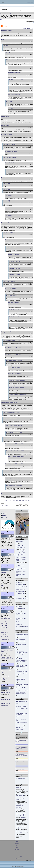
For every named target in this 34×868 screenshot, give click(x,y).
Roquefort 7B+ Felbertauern (21, 564)
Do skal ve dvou (20, 725)
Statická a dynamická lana (21, 702)
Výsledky (4, 595)
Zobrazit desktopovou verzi (17, 866)
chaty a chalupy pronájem (20, 799)
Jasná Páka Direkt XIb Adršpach (20, 566)
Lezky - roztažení (6, 223)
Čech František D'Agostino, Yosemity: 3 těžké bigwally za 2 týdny (22, 653)
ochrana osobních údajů (17, 857)
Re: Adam (25, 622)
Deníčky (3, 609)
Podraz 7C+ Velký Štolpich (21, 553)
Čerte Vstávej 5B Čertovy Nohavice (21, 572)
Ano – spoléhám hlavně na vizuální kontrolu (21, 748)
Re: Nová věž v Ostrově (10, 144)
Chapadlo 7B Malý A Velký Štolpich (21, 560)
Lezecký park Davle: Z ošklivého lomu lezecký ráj (22, 646)
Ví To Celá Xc (5, 635)
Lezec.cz (30, 2)
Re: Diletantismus (20, 609)
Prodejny (4, 665)
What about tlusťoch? (12, 60)
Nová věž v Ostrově (6, 134)
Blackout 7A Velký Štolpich (21, 558)
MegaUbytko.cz (20, 796)
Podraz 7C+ (4, 628)
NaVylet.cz (23, 817)
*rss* (17, 855)
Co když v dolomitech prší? (8, 332)
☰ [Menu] (3, 2)
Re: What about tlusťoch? (14, 67)
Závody (3, 552)
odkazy (17, 847)
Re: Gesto (18, 582)
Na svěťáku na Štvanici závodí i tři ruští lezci (22, 635)
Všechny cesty (19, 542)
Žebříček (3, 567)
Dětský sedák (19, 730)
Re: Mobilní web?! (20, 585)
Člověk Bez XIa (5, 637)
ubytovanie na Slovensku (19, 806)
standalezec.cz (5, 692)
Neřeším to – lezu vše (20, 769)
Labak (18, 717)
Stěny (3, 644)
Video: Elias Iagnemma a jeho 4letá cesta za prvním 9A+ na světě (22, 686)
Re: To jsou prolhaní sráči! (21, 614)
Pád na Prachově (20, 589)
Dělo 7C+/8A (4, 623)
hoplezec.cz (5, 706)
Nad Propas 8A (5, 621)
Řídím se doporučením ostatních (21, 762)
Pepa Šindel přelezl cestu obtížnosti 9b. (21, 640)
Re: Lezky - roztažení (9, 233)
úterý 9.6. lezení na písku (21, 720)
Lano (23, 727)
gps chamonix (5, 493)
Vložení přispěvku (28, 28)
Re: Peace (18, 606)
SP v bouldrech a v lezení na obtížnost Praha (21, 679)
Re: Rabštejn (7, 184)
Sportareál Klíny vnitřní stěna (7, 651)
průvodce (17, 849)
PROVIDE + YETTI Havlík (6, 672)
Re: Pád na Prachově (21, 587)
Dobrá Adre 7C (5, 625)
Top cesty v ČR (20, 545)
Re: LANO (6, 46)
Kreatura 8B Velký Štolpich (21, 551)
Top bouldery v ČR (20, 548)
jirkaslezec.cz (5, 696)
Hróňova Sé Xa (5, 639)
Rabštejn (4, 178)
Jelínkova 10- (5, 632)
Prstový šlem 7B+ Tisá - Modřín (20, 575)
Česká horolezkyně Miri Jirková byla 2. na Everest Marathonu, (22, 692)
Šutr (2, 655)
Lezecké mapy (19, 781)
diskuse (17, 843)
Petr (1, 20)
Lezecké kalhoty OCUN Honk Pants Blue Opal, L (22, 708)
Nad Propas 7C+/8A (6, 619)
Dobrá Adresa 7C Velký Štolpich (20, 555)
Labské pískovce (20, 833)
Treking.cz (18, 788)
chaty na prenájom (20, 815)
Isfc (27, 596)
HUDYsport (4, 676)
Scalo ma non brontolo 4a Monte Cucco (21, 569)
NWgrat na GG (5, 116)
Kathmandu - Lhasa (6, 31)
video (17, 853)
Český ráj (18, 828)
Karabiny (18, 727)
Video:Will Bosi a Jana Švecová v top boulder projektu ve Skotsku (21, 660)
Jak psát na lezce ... (21, 778)
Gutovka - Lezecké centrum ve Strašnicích (7, 658)
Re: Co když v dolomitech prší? (12, 340)
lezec (17, 842)
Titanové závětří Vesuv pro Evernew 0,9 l (22, 714)
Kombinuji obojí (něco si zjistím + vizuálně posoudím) (21, 755)
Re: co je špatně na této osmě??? (12, 412)
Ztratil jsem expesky (21, 723)
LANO (3, 40)
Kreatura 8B (4, 630)
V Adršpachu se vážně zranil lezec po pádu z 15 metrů (21, 673)
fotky (17, 851)
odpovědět (31, 23)
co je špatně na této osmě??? (9, 402)
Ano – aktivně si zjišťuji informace (21, 741)
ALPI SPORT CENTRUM (5, 679)
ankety (17, 845)
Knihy (3, 533)
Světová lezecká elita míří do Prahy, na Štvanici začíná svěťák (21, 667)
